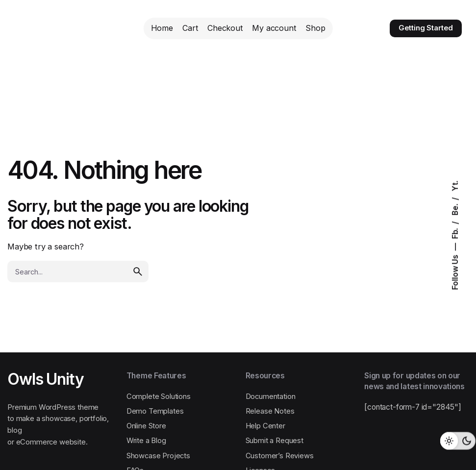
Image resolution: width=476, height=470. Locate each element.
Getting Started (426, 28)
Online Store (146, 426)
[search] (138, 272)
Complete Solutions (159, 396)
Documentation (271, 396)
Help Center (265, 426)
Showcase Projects (158, 456)
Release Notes (270, 411)
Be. (455, 209)
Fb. (455, 232)
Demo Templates (155, 411)
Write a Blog (146, 441)
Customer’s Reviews (280, 456)
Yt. (455, 186)
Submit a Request (275, 441)
